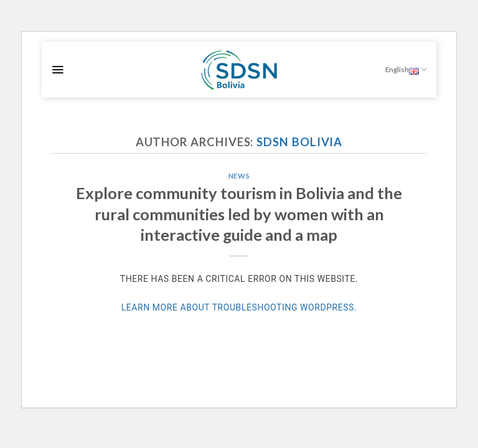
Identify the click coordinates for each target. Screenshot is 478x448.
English (406, 69)
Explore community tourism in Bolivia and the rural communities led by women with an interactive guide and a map (239, 214)
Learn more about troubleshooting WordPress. (239, 307)
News (239, 176)
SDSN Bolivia (299, 142)
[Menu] (58, 70)
